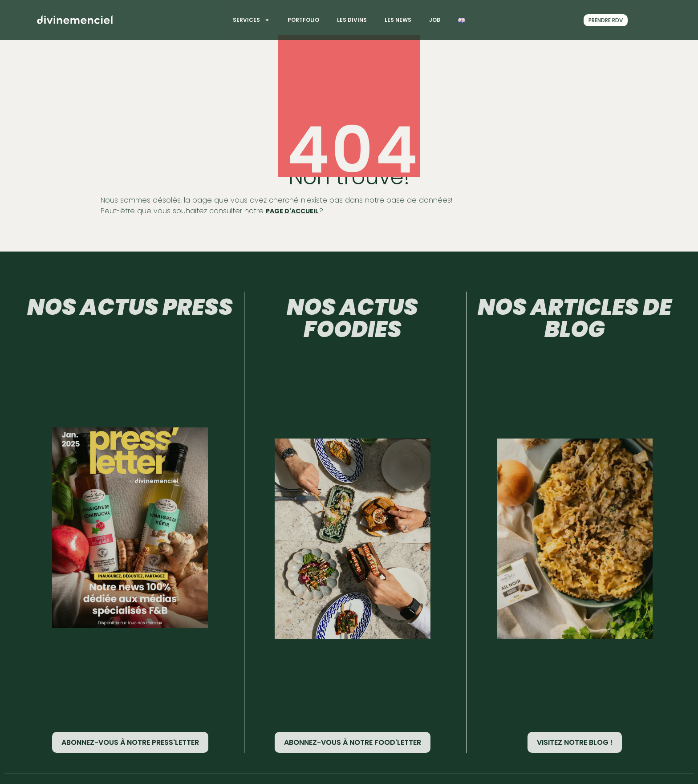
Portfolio (303, 20)
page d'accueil (293, 211)
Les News (398, 20)
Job (435, 20)
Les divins (352, 20)
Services (251, 20)
